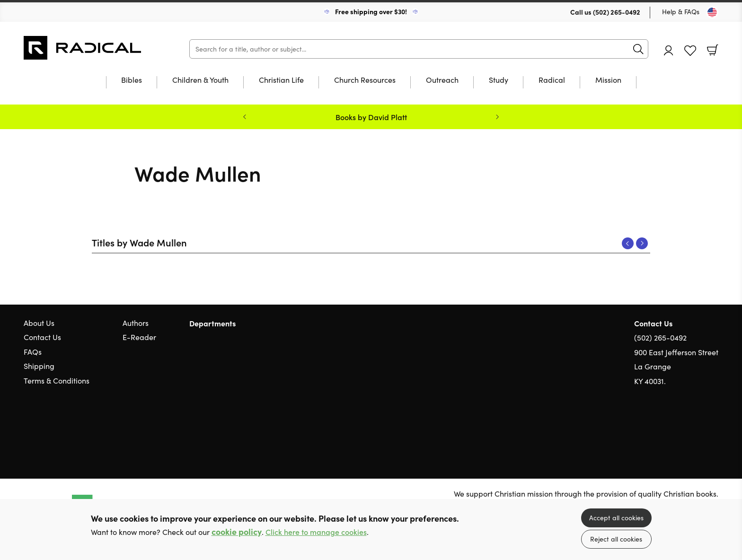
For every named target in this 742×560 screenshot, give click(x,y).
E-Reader (139, 337)
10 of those (83, 48)
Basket (713, 50)
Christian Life (281, 80)
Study (499, 80)
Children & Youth (200, 80)
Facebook (697, 426)
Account (669, 50)
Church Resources (365, 80)
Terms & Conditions (57, 381)
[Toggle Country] (712, 12)
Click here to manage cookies (316, 532)
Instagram (714, 426)
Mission (608, 80)
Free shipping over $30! (371, 11)
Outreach (442, 80)
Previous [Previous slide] (245, 117)
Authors (136, 323)
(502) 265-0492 (617, 12)
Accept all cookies (616, 518)
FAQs (33, 352)
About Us (39, 323)
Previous (628, 243)
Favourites (690, 51)
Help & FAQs (681, 12)
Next (642, 243)
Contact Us (42, 337)
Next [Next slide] (497, 117)
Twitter (680, 426)
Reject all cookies (616, 539)
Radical (552, 80)
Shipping (39, 366)
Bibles (132, 80)
